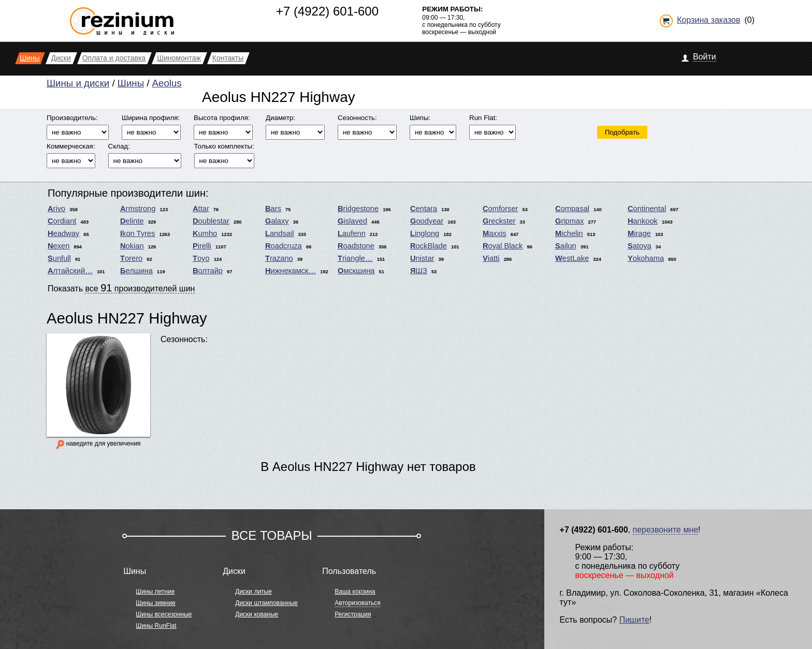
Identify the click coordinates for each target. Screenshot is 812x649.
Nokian (132, 246)
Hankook (643, 221)
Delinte (132, 221)
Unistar (422, 258)
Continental (647, 209)
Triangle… (355, 258)
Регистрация (353, 614)
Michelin (569, 233)
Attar (201, 209)
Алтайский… (70, 271)
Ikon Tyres (137, 233)
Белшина (136, 271)
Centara (424, 209)
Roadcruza (284, 246)
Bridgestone (358, 209)
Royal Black (503, 246)
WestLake (572, 258)
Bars (273, 209)
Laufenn (352, 233)
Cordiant (62, 221)
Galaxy (277, 221)
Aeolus (167, 83)
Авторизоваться (357, 603)
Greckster (499, 221)
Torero (131, 258)
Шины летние (155, 592)
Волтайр (208, 271)
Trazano (279, 258)
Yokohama (646, 258)
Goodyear (427, 221)
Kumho (205, 233)
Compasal (572, 209)
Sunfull (59, 258)
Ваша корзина (355, 592)
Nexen (59, 246)
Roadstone (356, 246)
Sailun (566, 246)
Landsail (279, 233)
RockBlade (429, 246)
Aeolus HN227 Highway (127, 318)
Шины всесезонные (164, 614)
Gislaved (352, 221)
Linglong (425, 233)
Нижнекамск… (291, 271)
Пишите (634, 620)
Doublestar (211, 221)
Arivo (56, 209)
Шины (131, 83)
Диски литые (253, 592)
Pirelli (202, 246)
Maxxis (495, 233)
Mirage (639, 233)
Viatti (491, 258)
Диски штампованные (266, 603)
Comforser (500, 209)
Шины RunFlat (156, 626)
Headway (63, 233)
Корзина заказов (708, 20)
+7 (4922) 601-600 (327, 11)
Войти (705, 57)
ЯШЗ (419, 271)
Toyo (201, 258)
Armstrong (138, 209)
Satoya (640, 246)
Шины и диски (78, 83)
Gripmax (569, 221)
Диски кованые (257, 614)
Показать (121, 288)
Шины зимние (156, 603)
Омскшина (356, 271)
